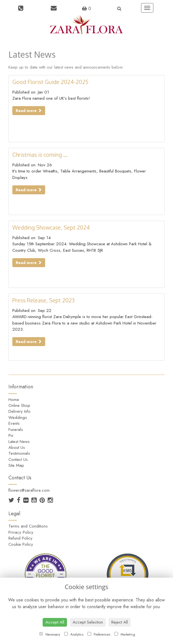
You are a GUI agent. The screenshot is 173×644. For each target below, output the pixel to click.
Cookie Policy (21, 544)
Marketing (125, 634)
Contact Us (18, 459)
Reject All (120, 622)
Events (14, 423)
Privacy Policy (21, 532)
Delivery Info (19, 411)
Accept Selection (88, 622)
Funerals (16, 430)
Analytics (74, 634)
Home (14, 400)
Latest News (19, 442)
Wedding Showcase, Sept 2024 (51, 228)
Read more (29, 111)
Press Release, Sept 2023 (43, 300)
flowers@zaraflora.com (29, 490)
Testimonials (19, 453)
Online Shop (19, 405)
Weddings (18, 417)
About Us (17, 447)
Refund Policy (20, 538)
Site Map (16, 465)
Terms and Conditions (28, 526)
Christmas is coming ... (40, 155)
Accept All (55, 622)
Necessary (50, 634)
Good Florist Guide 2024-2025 (50, 82)
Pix (11, 435)
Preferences (99, 634)
